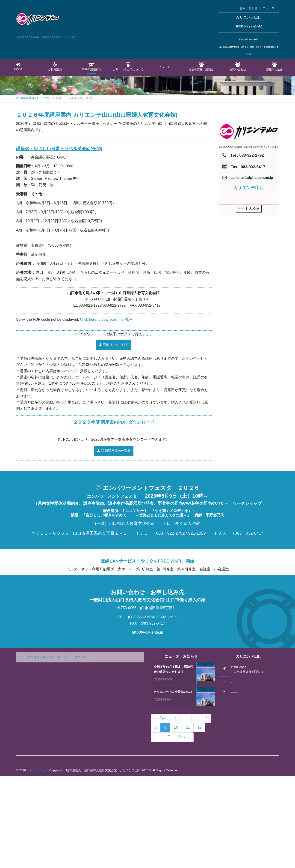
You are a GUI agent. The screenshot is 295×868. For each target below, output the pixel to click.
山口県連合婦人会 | (35, 749)
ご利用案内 (55, 67)
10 (176, 820)
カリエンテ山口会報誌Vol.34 (173, 784)
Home (18, 67)
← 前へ (161, 810)
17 (168, 829)
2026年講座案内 (92, 67)
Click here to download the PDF (106, 412)
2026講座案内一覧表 (114, 543)
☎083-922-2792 (249, 26)
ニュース (269, 8)
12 (199, 820)
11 (188, 820)
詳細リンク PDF (114, 437)
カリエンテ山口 (37, 863)
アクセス (80, 749)
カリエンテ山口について (128, 67)
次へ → (184, 829)
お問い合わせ (248, 8)
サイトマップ (57, 749)
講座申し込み (274, 67)
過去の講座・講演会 (201, 67)
